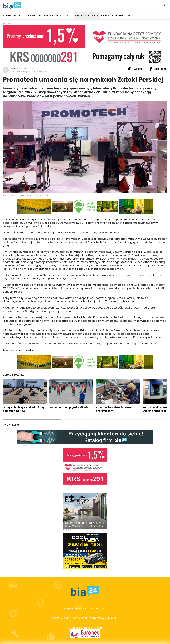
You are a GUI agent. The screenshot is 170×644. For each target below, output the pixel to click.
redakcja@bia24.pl (25, 69)
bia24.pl (115, 618)
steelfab (30, 350)
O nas (68, 608)
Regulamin (78, 608)
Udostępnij (158, 69)
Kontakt (101, 608)
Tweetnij (135, 69)
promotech (17, 350)
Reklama (90, 608)
